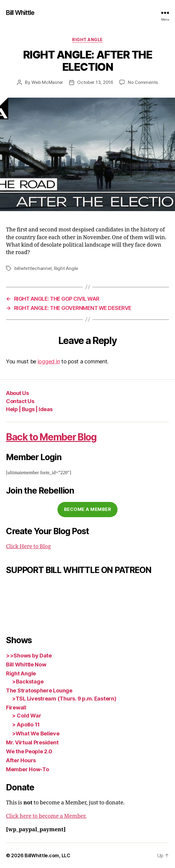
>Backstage (28, 682)
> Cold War (26, 716)
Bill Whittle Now (26, 665)
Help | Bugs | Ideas (29, 409)
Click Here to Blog (28, 547)
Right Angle (87, 40)
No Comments (143, 82)
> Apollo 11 (26, 725)
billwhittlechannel (33, 268)
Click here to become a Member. (46, 816)
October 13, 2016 (95, 82)
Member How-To (28, 769)
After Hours (21, 760)
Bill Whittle (20, 13)
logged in (49, 361)
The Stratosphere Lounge (39, 690)
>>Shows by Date (29, 656)
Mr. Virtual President (32, 742)
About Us (17, 393)
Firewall (16, 708)
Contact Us (20, 401)
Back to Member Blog (51, 437)
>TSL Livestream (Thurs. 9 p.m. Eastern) (64, 699)
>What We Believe (36, 733)
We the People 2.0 (29, 751)
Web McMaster (47, 82)
